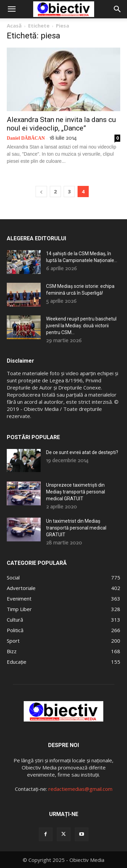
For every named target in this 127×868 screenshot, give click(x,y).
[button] (12, 9)
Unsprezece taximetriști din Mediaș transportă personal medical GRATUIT (76, 492)
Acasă (14, 25)
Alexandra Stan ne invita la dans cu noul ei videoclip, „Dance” (61, 124)
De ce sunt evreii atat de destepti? (82, 452)
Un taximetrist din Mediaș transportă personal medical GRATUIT (76, 528)
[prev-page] (41, 192)
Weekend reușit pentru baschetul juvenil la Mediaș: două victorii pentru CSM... (81, 326)
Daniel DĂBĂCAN (26, 138)
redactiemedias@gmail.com (80, 789)
